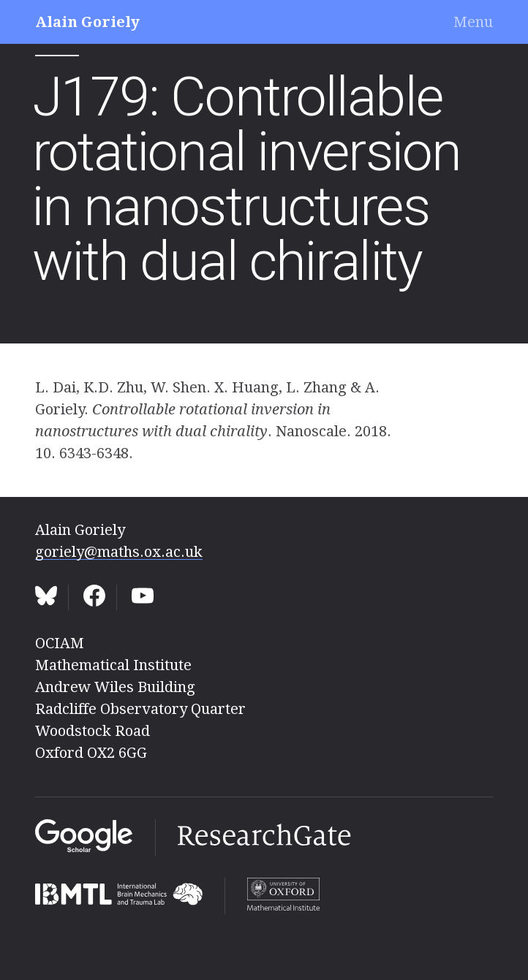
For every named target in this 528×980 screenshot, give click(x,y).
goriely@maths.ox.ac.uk (119, 552)
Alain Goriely (87, 22)
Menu (473, 22)
